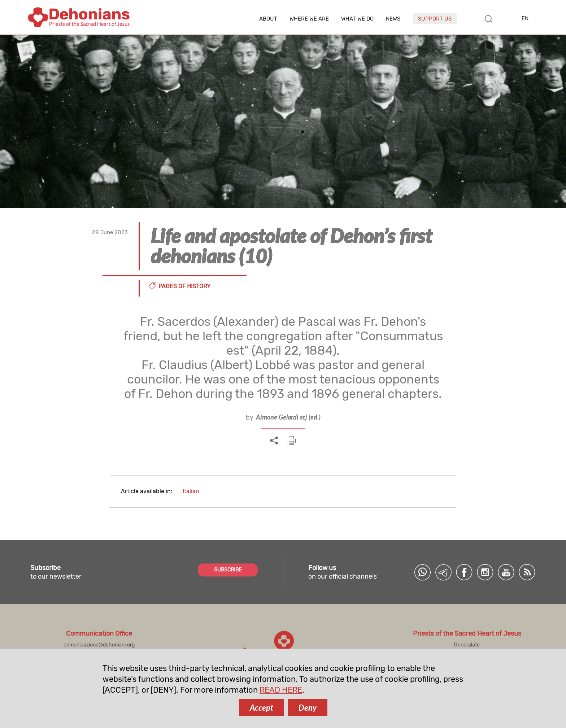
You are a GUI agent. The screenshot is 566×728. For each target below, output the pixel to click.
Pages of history (184, 286)
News (393, 19)
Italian (191, 491)
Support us (435, 19)
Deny (308, 708)
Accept (262, 708)
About (268, 19)
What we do (357, 19)
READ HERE (281, 690)
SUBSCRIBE (228, 570)
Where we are (309, 19)
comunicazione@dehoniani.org (99, 645)
